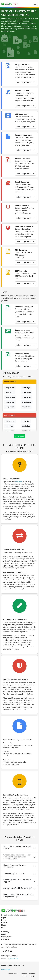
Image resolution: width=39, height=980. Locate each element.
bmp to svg (27, 397)
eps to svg (26, 431)
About (4, 934)
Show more (19, 436)
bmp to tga (10, 402)
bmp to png (10, 397)
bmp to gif (26, 388)
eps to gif (26, 421)
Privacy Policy (6, 937)
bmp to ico (10, 392)
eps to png (10, 431)
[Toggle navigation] (35, 4)
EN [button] (32, 976)
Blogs (3, 925)
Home (4, 920)
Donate (25, 976)
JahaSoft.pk (6, 970)
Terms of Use (13, 974)
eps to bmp (10, 421)
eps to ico (9, 426)
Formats (4, 923)
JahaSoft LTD (14, 959)
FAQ (3, 928)
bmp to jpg (26, 392)
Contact (32, 974)
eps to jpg (26, 426)
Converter (19, 482)
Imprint (24, 974)
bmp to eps (10, 388)
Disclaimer (5, 939)
